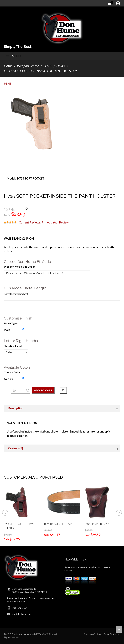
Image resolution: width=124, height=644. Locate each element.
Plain (7, 330)
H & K (48, 66)
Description (16, 408)
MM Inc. (50, 634)
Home (8, 66)
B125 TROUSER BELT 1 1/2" (58, 524)
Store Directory (111, 634)
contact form (27, 598)
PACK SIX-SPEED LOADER (98, 524)
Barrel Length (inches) (16, 294)
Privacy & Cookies (92, 634)
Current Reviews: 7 (31, 222)
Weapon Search (28, 66)
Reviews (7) (15, 448)
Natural (9, 379)
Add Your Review (58, 222)
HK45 (61, 66)
